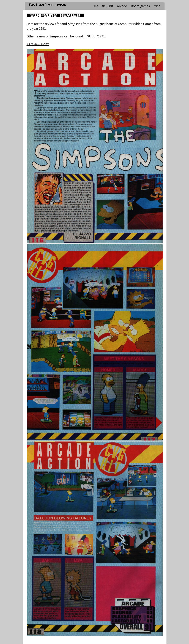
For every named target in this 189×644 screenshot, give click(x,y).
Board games (140, 6)
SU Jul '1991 (96, 36)
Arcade (122, 6)
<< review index (38, 44)
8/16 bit (108, 6)
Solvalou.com (48, 5)
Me (96, 6)
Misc (157, 6)
